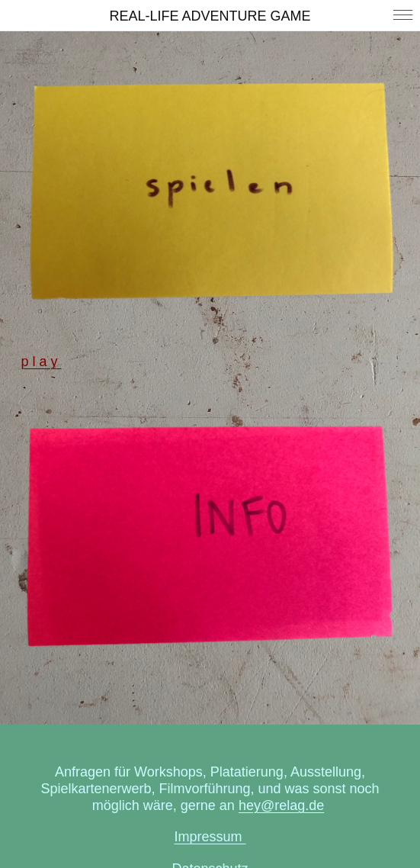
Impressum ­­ (210, 837)
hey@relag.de (281, 805)
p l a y (42, 362)
